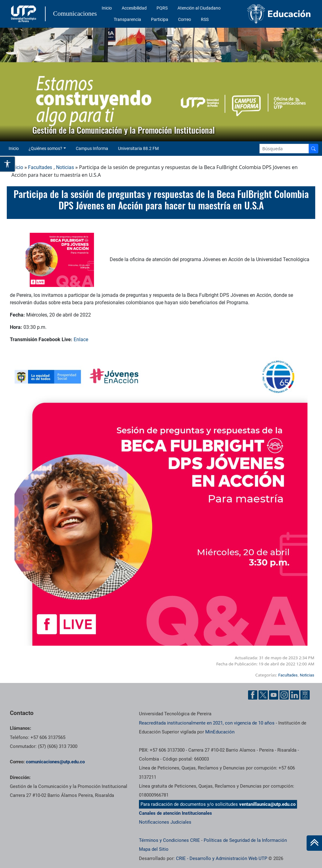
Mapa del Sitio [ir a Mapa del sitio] (154, 849)
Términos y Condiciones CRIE (169, 840)
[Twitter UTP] (263, 695)
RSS (205, 19)
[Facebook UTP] (253, 695)
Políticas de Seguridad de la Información (245, 840)
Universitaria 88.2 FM (138, 148)
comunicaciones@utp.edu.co (55, 762)
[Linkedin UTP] (295, 695)
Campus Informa (92, 148)
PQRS (162, 8)
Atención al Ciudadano (199, 8)
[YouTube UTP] (274, 695)
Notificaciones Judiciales (165, 822)
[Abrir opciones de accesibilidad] (8, 164)
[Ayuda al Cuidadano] (305, 695)
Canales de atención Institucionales (175, 813)
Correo (185, 19)
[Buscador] (313, 149)
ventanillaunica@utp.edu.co (267, 804)
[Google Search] (284, 149)
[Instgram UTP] (284, 695)
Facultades (40, 167)
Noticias (65, 167)
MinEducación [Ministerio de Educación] (220, 732)
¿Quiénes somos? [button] (45, 148)
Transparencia (127, 19)
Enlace (81, 339)
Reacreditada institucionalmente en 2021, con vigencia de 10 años (207, 723)
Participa (160, 19)
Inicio (107, 8)
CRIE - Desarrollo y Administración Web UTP (222, 858)
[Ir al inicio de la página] (314, 843)
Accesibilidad (134, 8)
